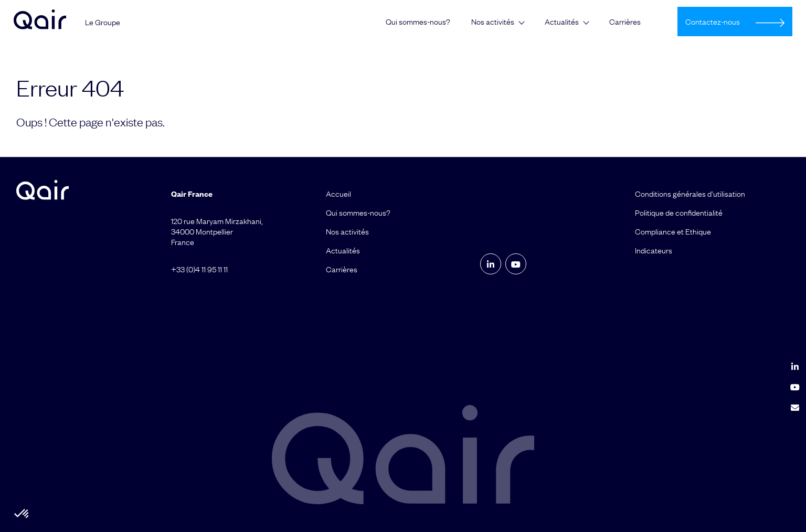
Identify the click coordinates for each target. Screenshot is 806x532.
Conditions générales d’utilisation (690, 194)
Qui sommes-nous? (418, 22)
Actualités (562, 22)
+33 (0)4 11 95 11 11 (199, 269)
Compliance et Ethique (673, 231)
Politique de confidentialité (679, 212)
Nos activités (493, 22)
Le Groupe (103, 22)
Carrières (625, 22)
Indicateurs (654, 250)
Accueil (338, 194)
